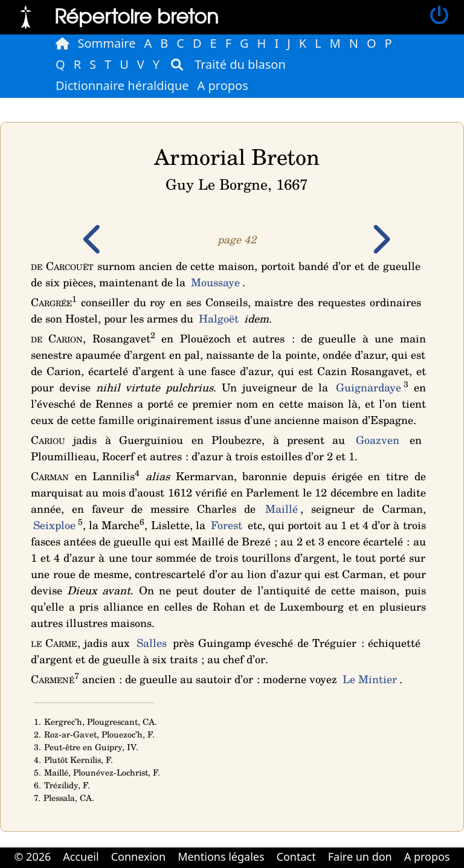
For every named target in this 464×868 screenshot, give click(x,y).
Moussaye (215, 282)
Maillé (282, 509)
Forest (227, 525)
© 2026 (32, 857)
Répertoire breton (137, 15)
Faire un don (360, 857)
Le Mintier (370, 679)
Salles (152, 643)
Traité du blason (240, 64)
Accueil (81, 857)
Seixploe (54, 525)
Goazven (378, 440)
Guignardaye (369, 387)
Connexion (139, 857)
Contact (296, 857)
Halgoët (219, 318)
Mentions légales (221, 857)
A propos (223, 85)
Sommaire (107, 43)
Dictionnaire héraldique (122, 85)
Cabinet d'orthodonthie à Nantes (224, 867)
